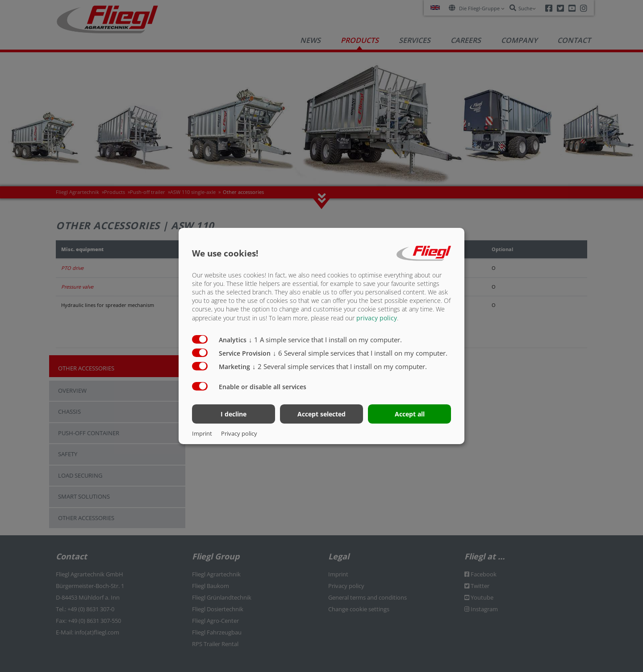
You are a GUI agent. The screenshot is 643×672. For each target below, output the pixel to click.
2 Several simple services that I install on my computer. (340, 366)
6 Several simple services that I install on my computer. (360, 353)
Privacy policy (239, 433)
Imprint (202, 433)
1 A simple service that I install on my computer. (325, 339)
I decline (234, 414)
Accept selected (321, 414)
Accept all (410, 414)
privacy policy (377, 317)
